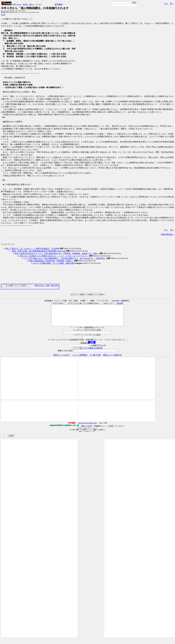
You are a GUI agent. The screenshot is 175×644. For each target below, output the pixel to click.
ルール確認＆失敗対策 (93, 352)
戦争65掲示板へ (168, 234)
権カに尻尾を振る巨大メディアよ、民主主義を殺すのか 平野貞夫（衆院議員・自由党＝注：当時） (57, 253)
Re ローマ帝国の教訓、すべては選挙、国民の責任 (54, 263)
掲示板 (25, 4)
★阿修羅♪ (59, 4)
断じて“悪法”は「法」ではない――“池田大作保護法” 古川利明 (32, 249)
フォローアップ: (8, 244)
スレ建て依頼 (95, 359)
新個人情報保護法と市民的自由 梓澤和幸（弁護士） (51, 261)
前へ (172, 4)
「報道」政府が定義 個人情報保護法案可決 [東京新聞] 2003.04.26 (38, 251)
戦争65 (31, 4)
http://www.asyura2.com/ (87, 427)
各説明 (120, 303)
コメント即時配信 (80, 359)
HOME (19, 4)
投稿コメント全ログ (62, 359)
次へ (166, 4)
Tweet (3, 15)
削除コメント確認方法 (112, 359)
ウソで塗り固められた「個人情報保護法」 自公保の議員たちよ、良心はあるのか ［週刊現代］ (65, 258)
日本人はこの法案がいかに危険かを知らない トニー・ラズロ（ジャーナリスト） (54, 256)
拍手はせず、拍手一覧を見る (47, 285)
